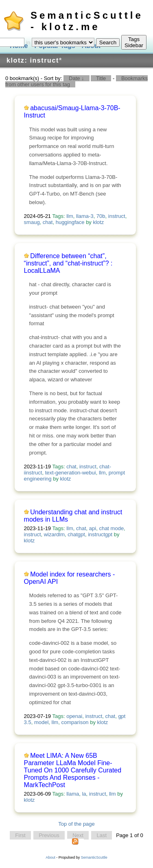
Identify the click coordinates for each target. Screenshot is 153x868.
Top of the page (76, 824)
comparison (75, 722)
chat (48, 222)
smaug (32, 222)
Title (101, 78)
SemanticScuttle (94, 857)
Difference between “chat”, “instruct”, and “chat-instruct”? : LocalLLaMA (68, 263)
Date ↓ (76, 78)
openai (74, 716)
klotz (98, 222)
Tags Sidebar (134, 42)
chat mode (111, 528)
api (93, 528)
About (50, 857)
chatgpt (76, 534)
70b (101, 216)
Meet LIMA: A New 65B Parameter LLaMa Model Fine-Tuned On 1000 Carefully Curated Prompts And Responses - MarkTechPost (73, 770)
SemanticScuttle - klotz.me (87, 21)
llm (70, 216)
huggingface (70, 222)
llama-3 (85, 216)
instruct (117, 216)
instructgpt (100, 534)
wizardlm (54, 534)
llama (73, 794)
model (41, 722)
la (84, 794)
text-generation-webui (71, 473)
